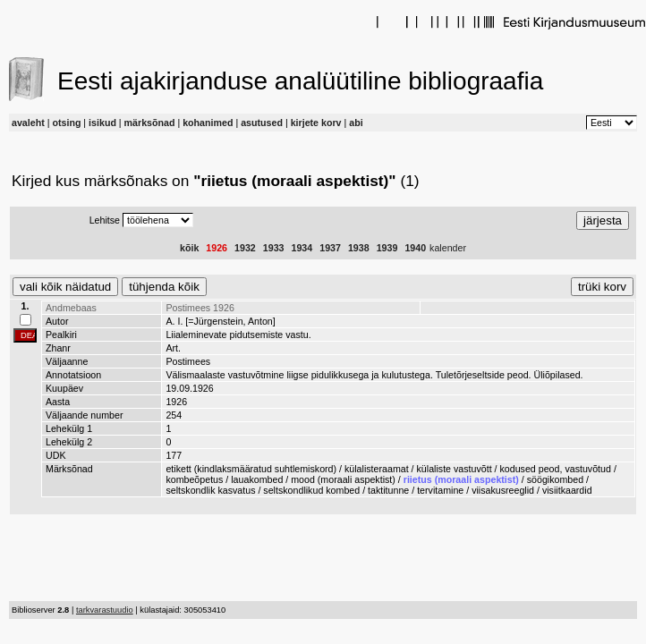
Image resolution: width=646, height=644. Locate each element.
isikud (102, 123)
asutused (262, 123)
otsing (66, 123)
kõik (189, 248)
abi (356, 123)
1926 (217, 248)
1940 (415, 248)
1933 (274, 248)
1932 (245, 248)
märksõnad (150, 123)
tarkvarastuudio (105, 610)
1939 (387, 248)
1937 (330, 248)
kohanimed (208, 123)
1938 (359, 248)
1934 (302, 248)
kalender (448, 248)
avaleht (28, 123)
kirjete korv (316, 123)
